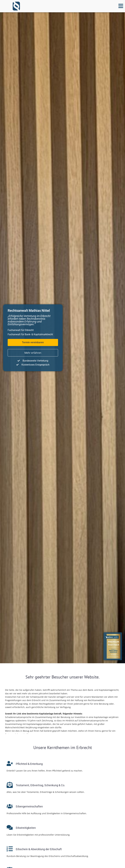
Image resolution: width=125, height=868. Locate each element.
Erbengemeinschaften (29, 806)
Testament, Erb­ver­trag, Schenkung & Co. (40, 785)
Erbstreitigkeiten (26, 828)
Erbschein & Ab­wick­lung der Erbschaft (39, 849)
